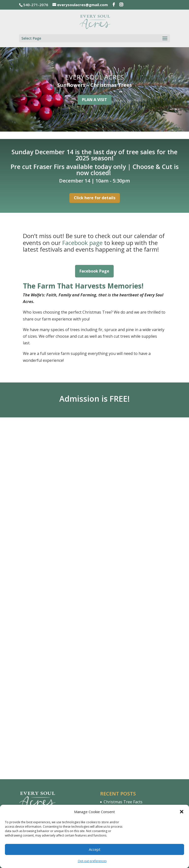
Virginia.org (114, 710)
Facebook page (82, 243)
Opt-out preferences (92, 861)
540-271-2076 (46, 714)
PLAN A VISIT (94, 100)
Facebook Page (94, 271)
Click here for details (95, 198)
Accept (95, 849)
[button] (182, 812)
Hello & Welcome (119, 683)
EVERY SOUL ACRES (94, 77)
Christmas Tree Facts (123, 674)
